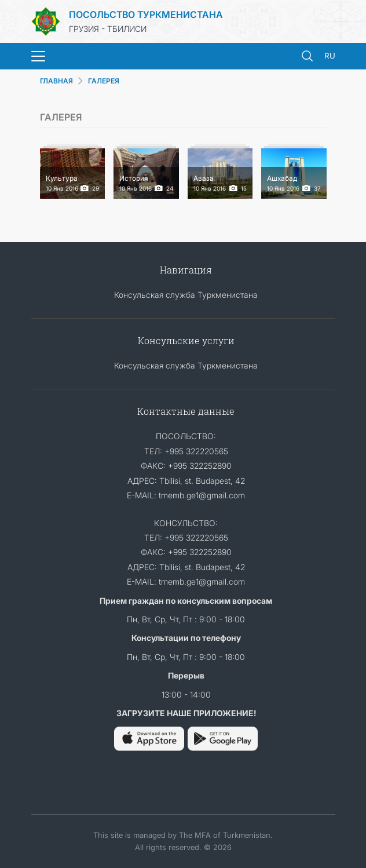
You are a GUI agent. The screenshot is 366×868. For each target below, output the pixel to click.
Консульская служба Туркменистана (186, 295)
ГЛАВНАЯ (56, 81)
